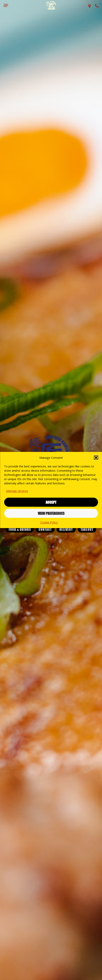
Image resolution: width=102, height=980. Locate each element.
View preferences (51, 513)
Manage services (17, 491)
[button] (96, 458)
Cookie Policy (49, 522)
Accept (51, 502)
